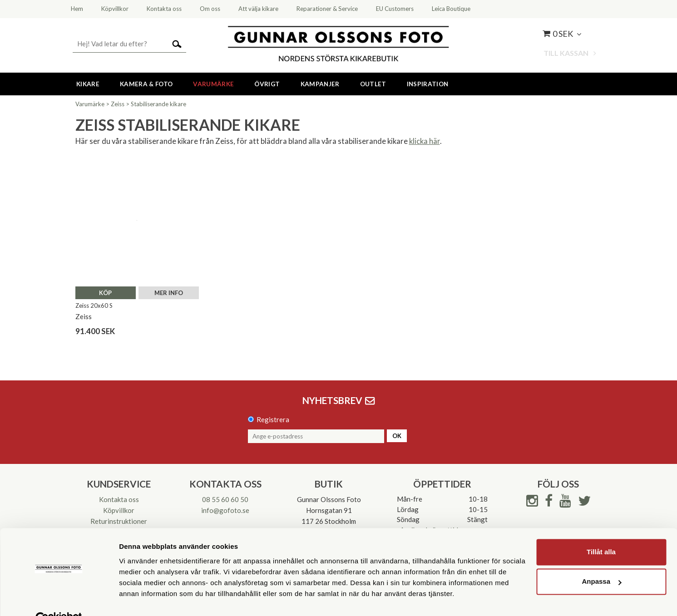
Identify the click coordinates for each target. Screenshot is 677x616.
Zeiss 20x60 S (94, 306)
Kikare (88, 84)
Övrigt (267, 84)
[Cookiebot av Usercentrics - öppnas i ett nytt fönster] (59, 598)
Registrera (273, 419)
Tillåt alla (601, 531)
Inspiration (428, 84)
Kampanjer (320, 84)
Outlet (373, 84)
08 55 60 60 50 (225, 499)
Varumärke (213, 84)
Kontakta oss (119, 499)
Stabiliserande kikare (158, 104)
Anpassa (601, 561)
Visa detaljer (139, 598)
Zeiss (118, 104)
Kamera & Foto (146, 84)
